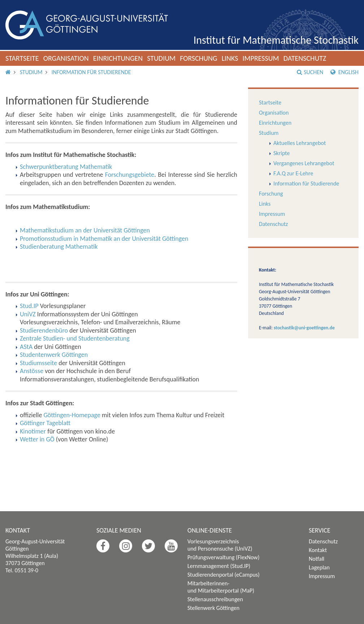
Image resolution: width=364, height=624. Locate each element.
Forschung (199, 58)
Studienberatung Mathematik (59, 247)
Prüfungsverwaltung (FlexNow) (224, 557)
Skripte (281, 153)
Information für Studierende (91, 72)
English (344, 72)
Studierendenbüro (44, 330)
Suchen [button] (310, 72)
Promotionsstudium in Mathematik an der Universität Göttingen (104, 239)
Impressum (261, 58)
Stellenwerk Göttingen (213, 608)
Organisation (66, 58)
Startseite (22, 58)
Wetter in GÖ (37, 439)
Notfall (317, 559)
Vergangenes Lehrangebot (304, 163)
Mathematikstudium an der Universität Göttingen (85, 230)
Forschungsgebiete (130, 175)
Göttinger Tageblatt (45, 423)
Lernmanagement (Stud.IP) (219, 566)
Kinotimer (33, 431)
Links (230, 58)
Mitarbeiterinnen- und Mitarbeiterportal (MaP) (221, 587)
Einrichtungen (118, 58)
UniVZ (28, 314)
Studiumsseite (38, 363)
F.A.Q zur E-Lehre (293, 173)
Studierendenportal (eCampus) (224, 575)
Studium (161, 58)
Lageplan (319, 567)
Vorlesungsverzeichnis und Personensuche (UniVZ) (220, 545)
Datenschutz (305, 58)
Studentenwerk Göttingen (54, 355)
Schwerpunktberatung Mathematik (66, 167)
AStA (26, 347)
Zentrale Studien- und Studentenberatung (75, 338)
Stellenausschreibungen (215, 599)
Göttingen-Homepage (72, 415)
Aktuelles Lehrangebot (300, 143)
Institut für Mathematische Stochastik (276, 40)
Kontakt (318, 550)
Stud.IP (29, 306)
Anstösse (32, 371)
